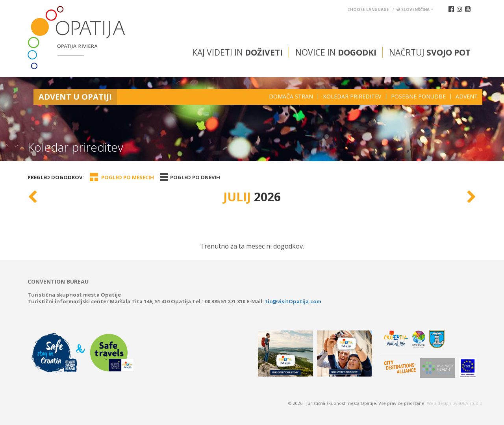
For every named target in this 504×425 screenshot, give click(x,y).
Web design (439, 403)
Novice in (336, 52)
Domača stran (291, 97)
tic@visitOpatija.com (293, 301)
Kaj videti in (237, 52)
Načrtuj (430, 52)
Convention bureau (58, 282)
